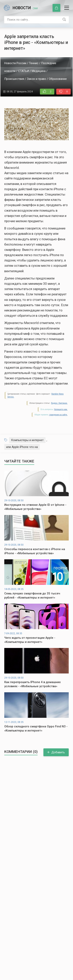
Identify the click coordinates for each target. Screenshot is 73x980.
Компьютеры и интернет (27, 440)
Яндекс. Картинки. (59, 403)
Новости (25, 8)
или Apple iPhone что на (22, 447)
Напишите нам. (61, 409)
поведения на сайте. (58, 415)
